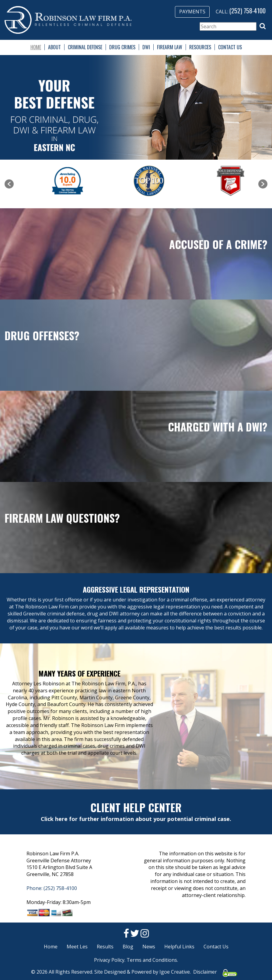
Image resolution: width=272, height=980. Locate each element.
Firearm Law (170, 47)
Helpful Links (179, 947)
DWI (146, 47)
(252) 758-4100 (248, 11)
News (149, 947)
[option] (54, 181)
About (54, 47)
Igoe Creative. (175, 972)
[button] (263, 26)
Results (105, 947)
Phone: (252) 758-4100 (52, 888)
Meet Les (77, 947)
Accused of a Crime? (218, 244)
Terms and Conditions (152, 960)
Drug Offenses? (42, 335)
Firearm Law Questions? (62, 518)
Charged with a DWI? (218, 427)
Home (36, 47)
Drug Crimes (122, 47)
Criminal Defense (85, 47)
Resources (200, 47)
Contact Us (230, 47)
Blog (128, 947)
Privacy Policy (109, 960)
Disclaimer (205, 972)
